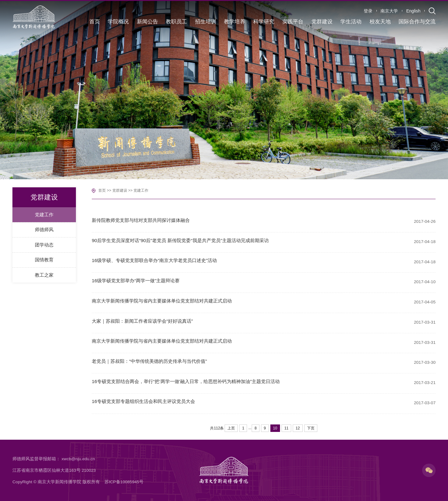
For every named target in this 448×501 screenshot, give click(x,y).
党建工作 (141, 190)
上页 (231, 428)
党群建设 (120, 190)
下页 (311, 428)
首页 (102, 190)
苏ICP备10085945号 (124, 482)
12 (298, 428)
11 (286, 428)
